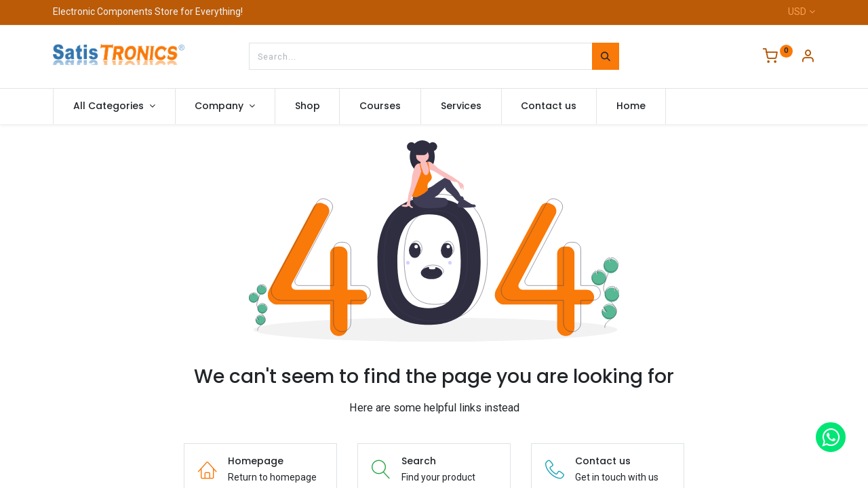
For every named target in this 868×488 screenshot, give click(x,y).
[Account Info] (808, 58)
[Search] (606, 56)
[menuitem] (308, 106)
